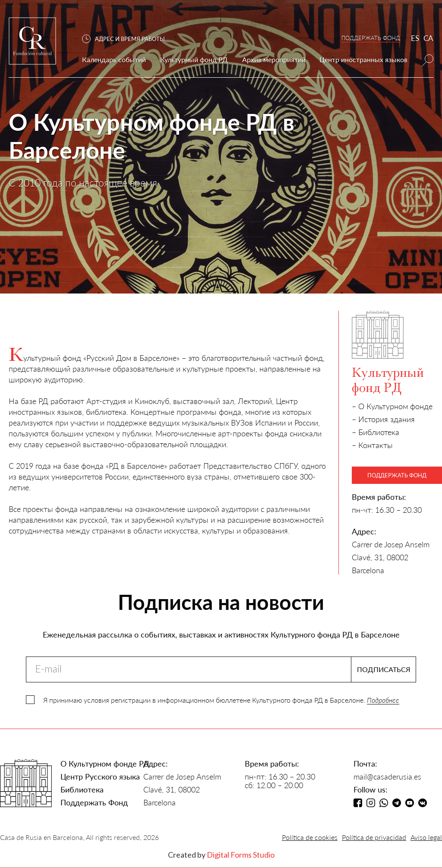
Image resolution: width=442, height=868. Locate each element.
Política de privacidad (374, 837)
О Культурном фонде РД (105, 764)
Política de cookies (310, 837)
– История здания (383, 419)
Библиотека (82, 789)
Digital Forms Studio (241, 855)
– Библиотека (376, 432)
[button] (128, 39)
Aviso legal (426, 837)
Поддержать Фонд (94, 802)
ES (415, 38)
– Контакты (372, 445)
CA (428, 38)
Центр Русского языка (100, 776)
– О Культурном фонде (392, 406)
